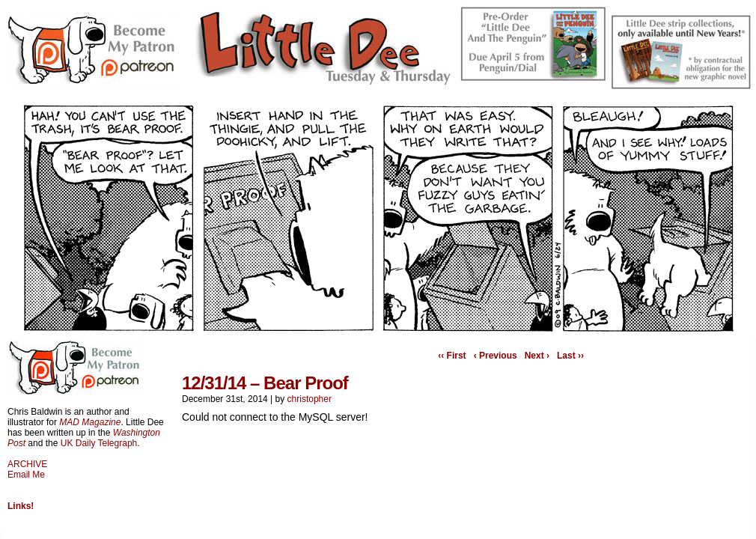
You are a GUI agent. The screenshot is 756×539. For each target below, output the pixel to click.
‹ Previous (496, 356)
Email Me (26, 475)
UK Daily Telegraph (99, 443)
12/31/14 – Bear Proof (265, 383)
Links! (21, 506)
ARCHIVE (27, 464)
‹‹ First (452, 356)
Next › (537, 356)
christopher (310, 399)
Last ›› (570, 356)
